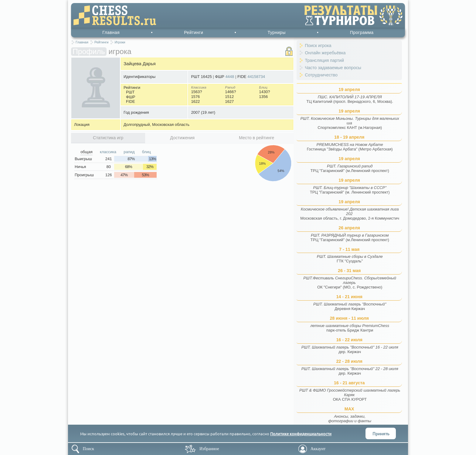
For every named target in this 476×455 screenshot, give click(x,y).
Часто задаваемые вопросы (333, 68)
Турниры (276, 32)
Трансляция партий (324, 60)
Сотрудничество (321, 75)
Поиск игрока (318, 45)
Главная (111, 32)
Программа (362, 32)
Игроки (120, 42)
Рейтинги (194, 32)
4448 (230, 77)
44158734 (256, 77)
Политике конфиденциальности (301, 434)
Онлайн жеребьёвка (325, 53)
